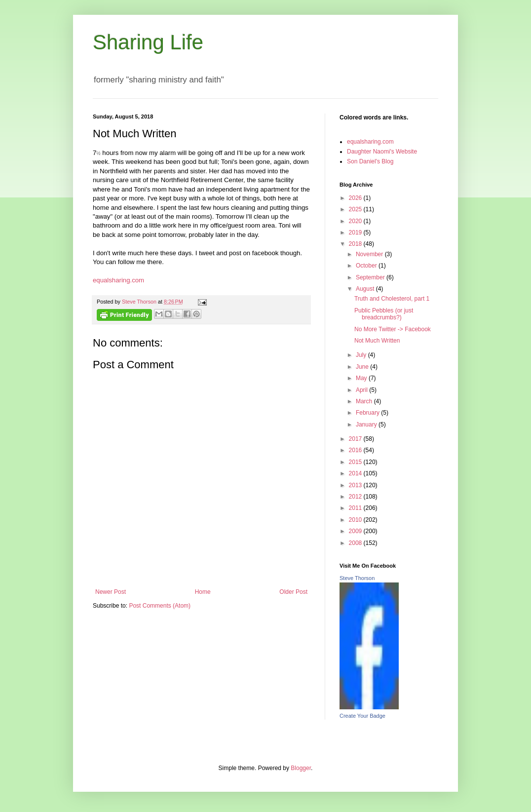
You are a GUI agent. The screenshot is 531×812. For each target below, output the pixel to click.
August (366, 289)
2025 (356, 209)
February (368, 413)
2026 (356, 198)
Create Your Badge (362, 716)
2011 (356, 508)
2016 (356, 450)
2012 (356, 497)
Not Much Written (377, 341)
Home (203, 592)
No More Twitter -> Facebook (393, 329)
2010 (356, 520)
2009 (356, 531)
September (371, 277)
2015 (356, 462)
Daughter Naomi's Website (382, 152)
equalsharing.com (118, 280)
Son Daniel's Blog (370, 161)
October (367, 266)
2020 (356, 221)
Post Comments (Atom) (160, 606)
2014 (356, 473)
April (362, 390)
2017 (356, 439)
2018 (356, 244)
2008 (356, 543)
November (370, 254)
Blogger (301, 768)
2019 (356, 232)
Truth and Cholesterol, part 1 (392, 299)
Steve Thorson (357, 578)
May (362, 378)
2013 (356, 485)
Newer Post (111, 592)
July (362, 355)
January (367, 425)
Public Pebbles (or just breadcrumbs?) (384, 314)
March (365, 401)
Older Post (293, 592)
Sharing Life (148, 42)
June (363, 367)
